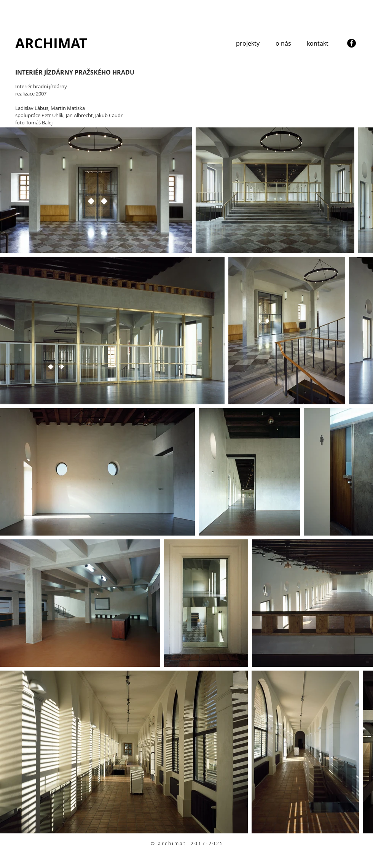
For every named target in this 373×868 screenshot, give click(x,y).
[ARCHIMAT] (52, 43)
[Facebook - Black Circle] (351, 43)
